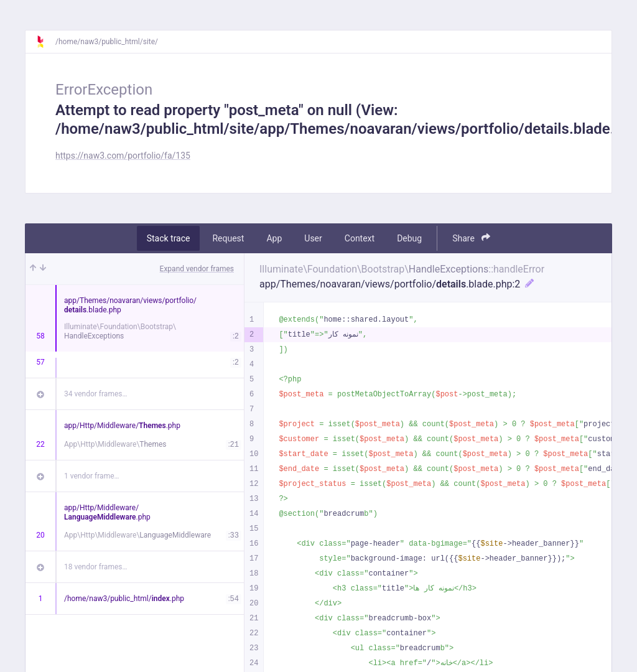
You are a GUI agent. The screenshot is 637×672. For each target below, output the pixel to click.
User (313, 238)
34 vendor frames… (95, 394)
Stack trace (169, 238)
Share (471, 238)
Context (360, 238)
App (274, 238)
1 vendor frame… (92, 476)
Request (228, 238)
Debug (409, 238)
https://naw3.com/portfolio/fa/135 (123, 156)
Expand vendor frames (197, 269)
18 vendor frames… (95, 567)
